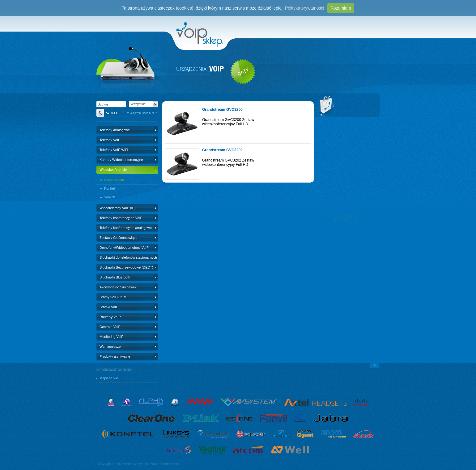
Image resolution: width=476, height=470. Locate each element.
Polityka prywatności (305, 8)
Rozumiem (341, 8)
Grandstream (114, 180)
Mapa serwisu (110, 378)
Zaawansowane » (144, 112)
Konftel (109, 188)
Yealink (110, 197)
